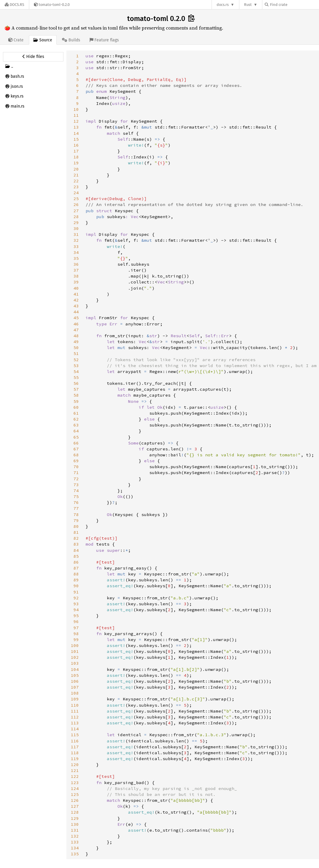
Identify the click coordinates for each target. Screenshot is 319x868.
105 (75, 675)
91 (76, 592)
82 (76, 538)
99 (76, 640)
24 (76, 193)
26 (76, 205)
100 (75, 645)
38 (76, 276)
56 (76, 383)
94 (76, 610)
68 (76, 455)
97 (76, 628)
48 (76, 336)
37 (76, 270)
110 (75, 705)
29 (76, 223)
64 (76, 431)
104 (75, 669)
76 (76, 502)
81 (76, 532)
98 (76, 634)
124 (75, 788)
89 (76, 580)
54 (76, 371)
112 (75, 717)
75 (76, 497)
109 (75, 699)
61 (76, 413)
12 (76, 121)
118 (75, 753)
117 (75, 747)
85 (76, 556)
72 (76, 479)
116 (75, 741)
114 (75, 729)
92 (76, 598)
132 (75, 836)
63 (76, 425)
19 (76, 163)
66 (76, 443)
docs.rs (223, 5)
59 (76, 401)
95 (76, 616)
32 (76, 240)
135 (75, 854)
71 (76, 473)
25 (76, 199)
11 (76, 115)
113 (75, 723)
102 (75, 657)
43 (76, 306)
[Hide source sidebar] (33, 57)
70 (76, 467)
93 (76, 604)
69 (76, 461)
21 (76, 175)
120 (75, 765)
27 (76, 211)
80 (76, 526)
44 (76, 312)
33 (76, 246)
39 (76, 282)
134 (75, 848)
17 (76, 151)
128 (75, 812)
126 (75, 800)
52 (76, 360)
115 (75, 735)
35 (76, 258)
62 (76, 419)
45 (76, 318)
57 (76, 389)
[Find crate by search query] (294, 5)
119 (75, 759)
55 (76, 377)
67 (76, 449)
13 (76, 127)
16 (76, 145)
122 (75, 776)
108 (75, 693)
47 (76, 330)
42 (76, 300)
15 (76, 139)
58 (76, 395)
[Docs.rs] (14, 5)
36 (76, 264)
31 (76, 234)
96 (76, 622)
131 (75, 830)
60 (76, 407)
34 (76, 252)
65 (76, 437)
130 (75, 824)
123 (75, 783)
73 (76, 485)
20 (76, 169)
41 (76, 294)
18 (76, 157)
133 (75, 842)
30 (76, 228)
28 (76, 217)
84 (76, 550)
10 (76, 109)
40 (76, 288)
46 (76, 324)
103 (75, 663)
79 (76, 520)
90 (76, 586)
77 (76, 508)
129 (75, 818)
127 (75, 806)
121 (75, 770)
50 (76, 348)
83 (76, 544)
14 (76, 133)
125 (75, 794)
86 (76, 562)
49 (76, 342)
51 (76, 353)
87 (76, 568)
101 (75, 651)
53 (76, 366)
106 (75, 681)
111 (75, 711)
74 (76, 491)
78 (76, 515)
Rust (248, 5)
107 (75, 687)
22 (76, 181)
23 (76, 187)
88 (76, 574)
